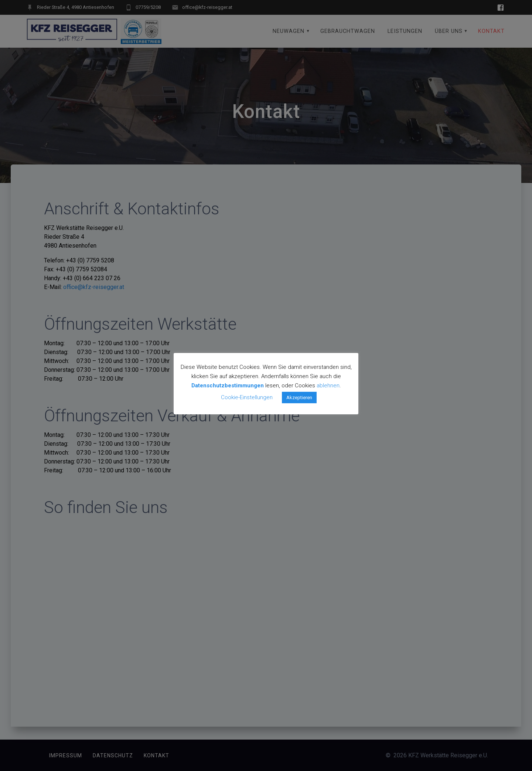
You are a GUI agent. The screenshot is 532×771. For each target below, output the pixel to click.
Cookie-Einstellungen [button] (247, 397)
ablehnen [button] (328, 385)
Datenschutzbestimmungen (228, 385)
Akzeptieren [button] (299, 398)
